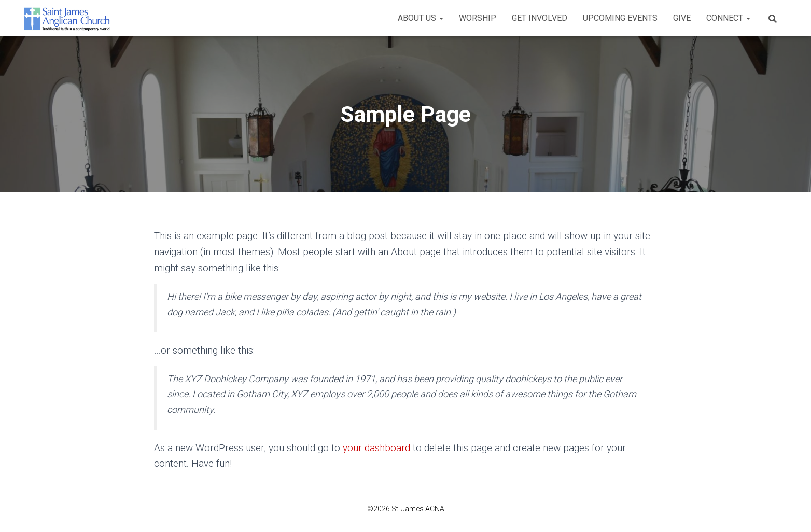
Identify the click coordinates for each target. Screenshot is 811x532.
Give (682, 18)
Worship (478, 18)
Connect (728, 18)
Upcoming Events (620, 18)
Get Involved (540, 18)
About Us (421, 18)
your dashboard (376, 448)
